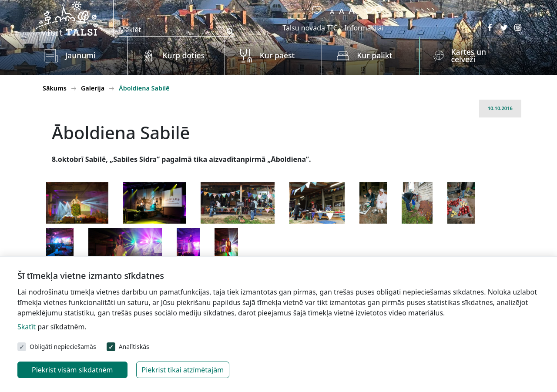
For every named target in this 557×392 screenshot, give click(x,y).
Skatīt (27, 327)
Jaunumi (81, 55)
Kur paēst (277, 55)
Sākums (55, 88)
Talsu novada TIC (310, 28)
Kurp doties (183, 55)
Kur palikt (374, 55)
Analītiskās (134, 347)
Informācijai (364, 28)
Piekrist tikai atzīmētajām (183, 370)
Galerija (93, 88)
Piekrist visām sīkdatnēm (72, 370)
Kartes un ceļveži (468, 56)
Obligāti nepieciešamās (63, 347)
